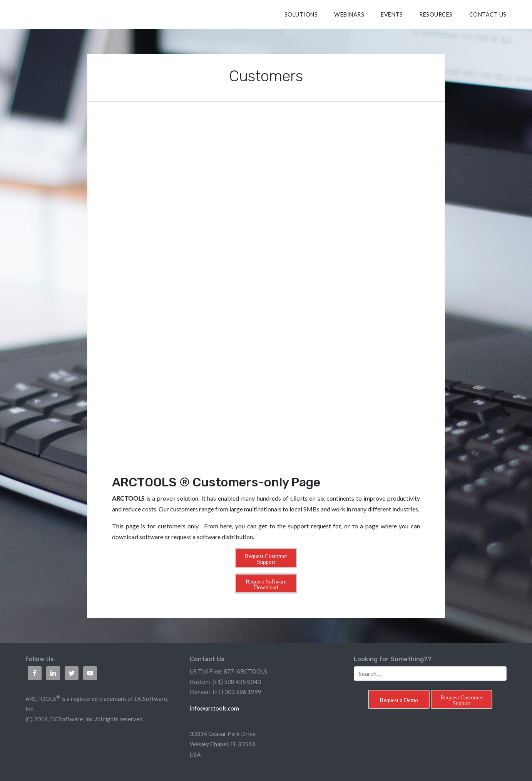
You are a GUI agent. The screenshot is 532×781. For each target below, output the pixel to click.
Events (392, 14)
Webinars (349, 14)
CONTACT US (488, 14)
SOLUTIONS (301, 14)
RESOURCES (436, 14)
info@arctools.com (214, 708)
